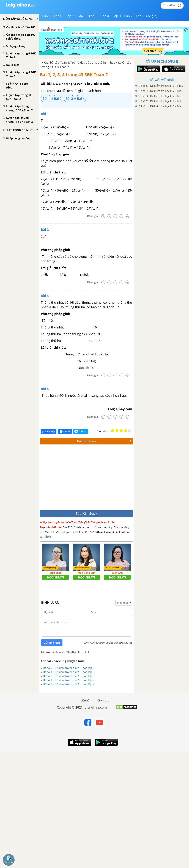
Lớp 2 (128, 16)
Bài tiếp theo (104, 441)
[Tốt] (121, 216)
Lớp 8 (58, 16)
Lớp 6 (82, 16)
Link (48, 537)
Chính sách (104, 701)
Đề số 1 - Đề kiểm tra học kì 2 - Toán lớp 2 (69, 680)
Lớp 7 (70, 16)
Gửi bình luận (52, 643)
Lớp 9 (46, 16)
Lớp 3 (117, 16)
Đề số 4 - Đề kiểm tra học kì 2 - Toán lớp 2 (69, 672)
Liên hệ (85, 701)
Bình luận (49, 432)
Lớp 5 (93, 16)
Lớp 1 (140, 16)
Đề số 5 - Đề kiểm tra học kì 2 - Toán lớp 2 (69, 676)
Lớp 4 (105, 16)
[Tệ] (109, 216)
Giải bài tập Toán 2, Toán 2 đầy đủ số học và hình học (80, 63)
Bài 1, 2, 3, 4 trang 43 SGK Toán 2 (74, 74)
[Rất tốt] (127, 216)
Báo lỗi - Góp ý (87, 513)
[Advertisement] (92, 478)
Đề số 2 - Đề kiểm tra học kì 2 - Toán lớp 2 (69, 684)
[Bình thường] (115, 216)
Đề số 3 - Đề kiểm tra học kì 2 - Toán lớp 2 (69, 668)
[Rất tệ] (103, 216)
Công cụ (152, 16)
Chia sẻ (65, 432)
